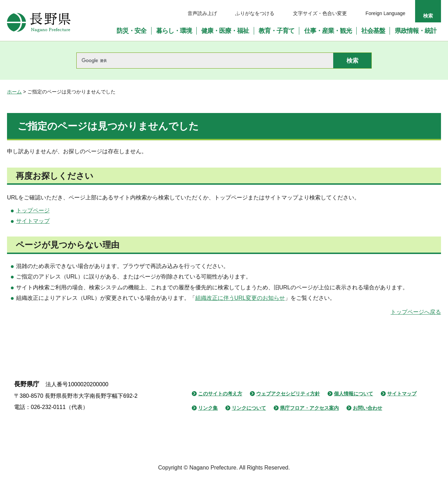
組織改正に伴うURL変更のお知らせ (240, 298)
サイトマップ (33, 221)
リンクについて (249, 408)
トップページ (33, 210)
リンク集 (208, 408)
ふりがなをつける (255, 13)
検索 (428, 16)
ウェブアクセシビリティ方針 (288, 394)
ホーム (14, 92)
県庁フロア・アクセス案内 (309, 408)
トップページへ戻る (416, 312)
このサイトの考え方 (220, 394)
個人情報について (353, 394)
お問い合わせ (367, 408)
